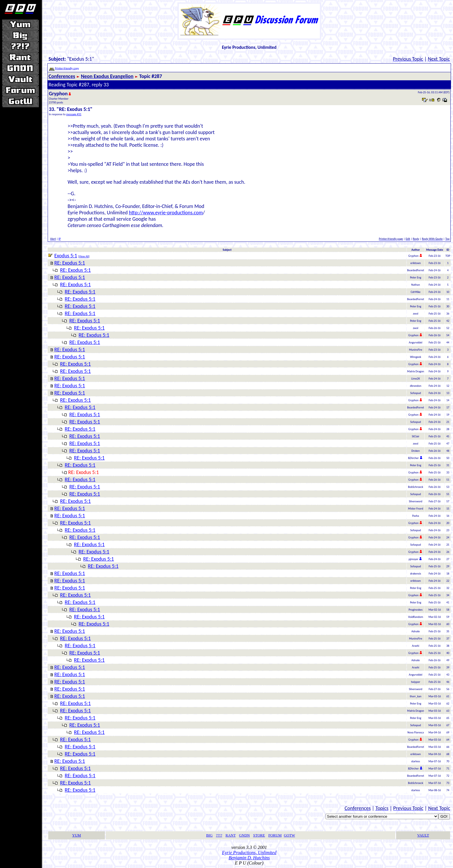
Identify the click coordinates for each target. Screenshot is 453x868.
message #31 (74, 114)
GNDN (244, 835)
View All (84, 256)
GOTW (289, 835)
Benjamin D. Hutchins (249, 858)
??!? (219, 835)
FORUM (275, 835)
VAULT (423, 835)
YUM (77, 835)
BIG (209, 835)
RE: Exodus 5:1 (70, 263)
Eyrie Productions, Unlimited (249, 853)
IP (60, 239)
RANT (230, 835)
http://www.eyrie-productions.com (166, 213)
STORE (259, 835)
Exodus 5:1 (66, 256)
